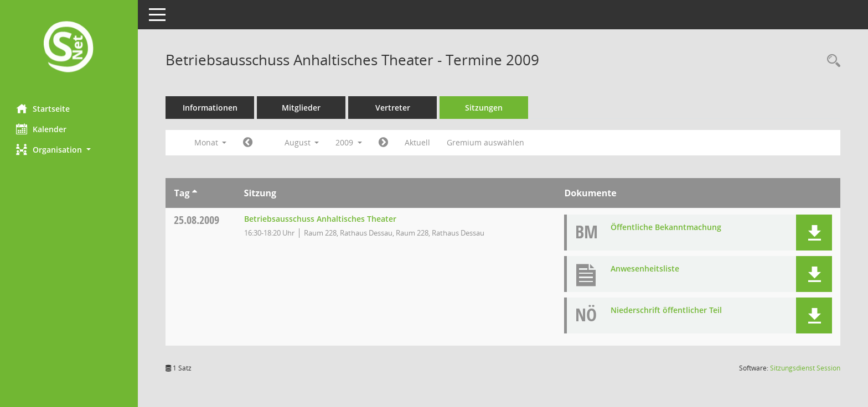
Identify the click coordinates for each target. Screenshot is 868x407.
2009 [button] (349, 142)
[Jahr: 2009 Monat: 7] (248, 143)
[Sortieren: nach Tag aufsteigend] (195, 193)
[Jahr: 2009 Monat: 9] (384, 143)
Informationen (211, 108)
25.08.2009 (197, 220)
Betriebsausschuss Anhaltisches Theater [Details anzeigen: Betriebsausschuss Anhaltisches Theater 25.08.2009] (320, 219)
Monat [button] (211, 142)
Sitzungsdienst (805, 368)
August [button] (302, 142)
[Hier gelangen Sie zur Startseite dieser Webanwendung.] (69, 48)
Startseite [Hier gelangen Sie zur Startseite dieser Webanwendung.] (43, 108)
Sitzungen (484, 108)
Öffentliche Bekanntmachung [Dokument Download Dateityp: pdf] (666, 227)
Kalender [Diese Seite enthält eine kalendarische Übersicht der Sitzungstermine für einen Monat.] (42, 129)
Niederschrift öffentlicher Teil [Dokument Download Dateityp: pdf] (667, 310)
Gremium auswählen (486, 142)
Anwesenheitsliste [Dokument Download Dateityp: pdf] (645, 268)
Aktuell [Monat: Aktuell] (418, 142)
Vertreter (393, 108)
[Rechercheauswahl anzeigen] (831, 61)
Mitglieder (302, 108)
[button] (69, 150)
